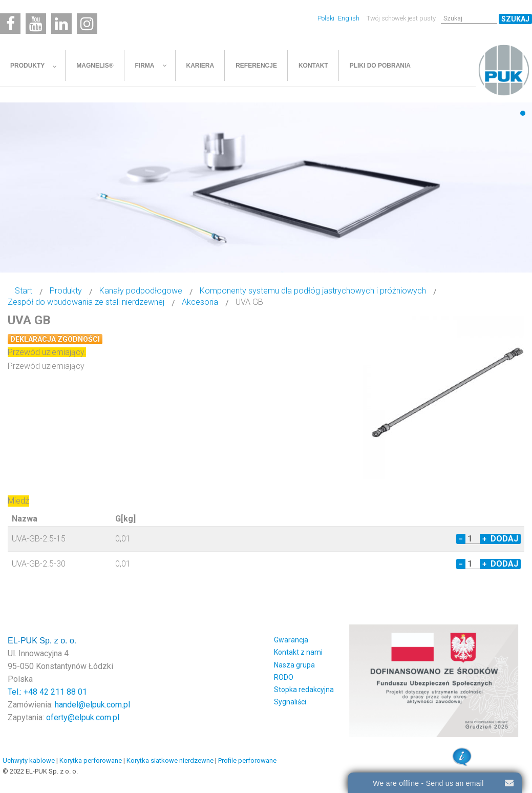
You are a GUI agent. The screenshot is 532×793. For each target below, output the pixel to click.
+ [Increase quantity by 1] (484, 539)
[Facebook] (10, 24)
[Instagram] (87, 24)
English (349, 18)
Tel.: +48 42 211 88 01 (47, 692)
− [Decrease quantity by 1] (461, 539)
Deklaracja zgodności (55, 339)
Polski (327, 18)
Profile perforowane (247, 760)
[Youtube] (36, 24)
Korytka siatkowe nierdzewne (170, 760)
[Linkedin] (61, 24)
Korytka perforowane (91, 760)
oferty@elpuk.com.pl (83, 717)
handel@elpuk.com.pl (92, 705)
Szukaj (515, 19)
